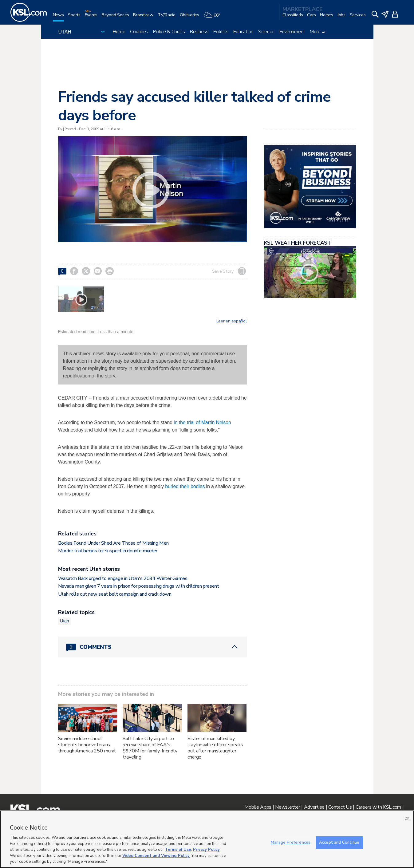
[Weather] (214, 17)
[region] (207, 839)
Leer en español (232, 321)
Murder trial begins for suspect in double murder (108, 551)
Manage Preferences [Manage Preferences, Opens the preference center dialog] (291, 842)
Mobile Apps (258, 807)
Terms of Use (178, 850)
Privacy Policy (206, 850)
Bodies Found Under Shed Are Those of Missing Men (114, 543)
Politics (221, 32)
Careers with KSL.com (378, 807)
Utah (65, 621)
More (317, 32)
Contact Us (340, 807)
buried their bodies (185, 486)
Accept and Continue (339, 842)
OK (407, 819)
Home (119, 32)
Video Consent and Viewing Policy (156, 856)
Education (243, 32)
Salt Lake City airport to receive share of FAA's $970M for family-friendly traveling (150, 748)
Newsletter (288, 807)
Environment (292, 32)
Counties (139, 32)
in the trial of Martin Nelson (202, 422)
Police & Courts (169, 32)
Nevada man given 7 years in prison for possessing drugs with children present (139, 586)
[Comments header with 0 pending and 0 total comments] (152, 647)
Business (199, 32)
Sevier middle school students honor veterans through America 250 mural (87, 745)
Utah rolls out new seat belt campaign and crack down (115, 594)
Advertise (314, 807)
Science (266, 32)
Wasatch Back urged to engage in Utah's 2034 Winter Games (123, 578)
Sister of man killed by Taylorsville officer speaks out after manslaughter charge (215, 748)
